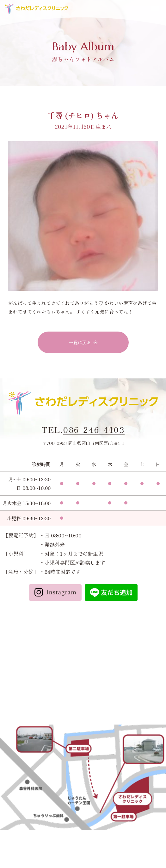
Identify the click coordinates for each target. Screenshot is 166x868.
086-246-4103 (94, 430)
